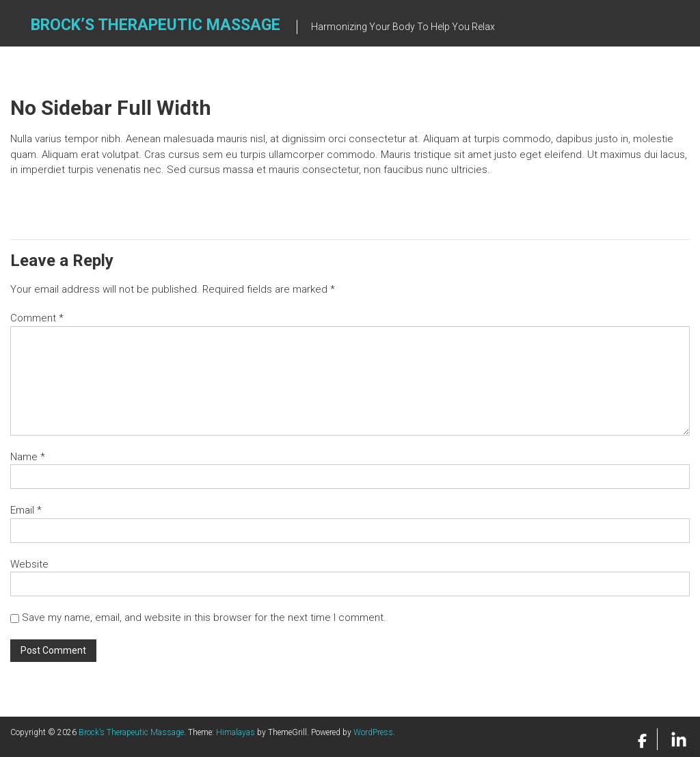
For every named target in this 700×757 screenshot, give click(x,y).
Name (28, 457)
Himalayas (235, 732)
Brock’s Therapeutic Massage (156, 25)
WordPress (373, 732)
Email (26, 510)
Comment (37, 318)
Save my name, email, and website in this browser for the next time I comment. (204, 617)
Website (29, 564)
